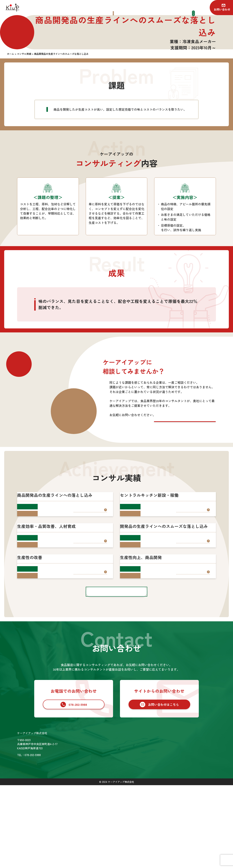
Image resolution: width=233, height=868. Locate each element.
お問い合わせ (222, 9)
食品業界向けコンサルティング (152, 822)
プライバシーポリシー (202, 831)
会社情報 (110, 831)
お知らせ (194, 816)
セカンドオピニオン (145, 834)
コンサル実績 (112, 823)
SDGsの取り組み (114, 838)
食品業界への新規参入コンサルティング (157, 828)
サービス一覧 (139, 816)
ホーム (108, 816)
